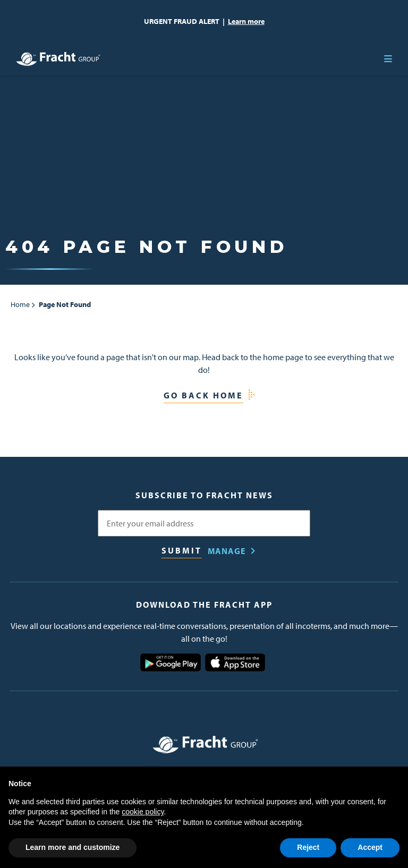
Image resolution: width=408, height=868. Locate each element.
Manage (227, 551)
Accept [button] (370, 847)
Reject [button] (308, 847)
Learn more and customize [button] (73, 847)
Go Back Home (203, 395)
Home (20, 304)
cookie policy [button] (143, 812)
